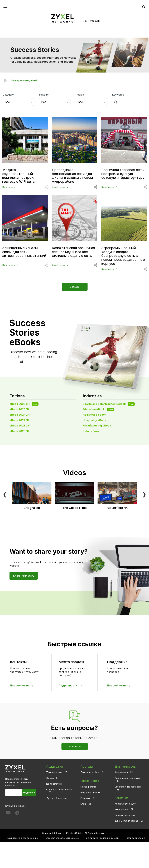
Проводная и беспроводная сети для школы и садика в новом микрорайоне (73, 176)
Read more (9, 187)
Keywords (118, 95)
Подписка (29, 792)
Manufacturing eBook (97, 425)
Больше (75, 286)
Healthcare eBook (95, 414)
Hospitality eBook (94, 419)
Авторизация (121, 772)
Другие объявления (57, 798)
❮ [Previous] (5, 494)
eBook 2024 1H (19, 419)
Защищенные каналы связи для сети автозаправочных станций (25, 252)
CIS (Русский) (91, 21)
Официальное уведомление (22, 837)
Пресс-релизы (88, 786)
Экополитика (121, 809)
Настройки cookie (135, 837)
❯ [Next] (144, 494)
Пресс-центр (90, 780)
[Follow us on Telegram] (17, 813)
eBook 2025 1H (19, 409)
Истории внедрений (125, 815)
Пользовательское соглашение (61, 837)
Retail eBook (91, 430)
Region (80, 95)
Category (8, 95)
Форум (50, 777)
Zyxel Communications (126, 820)
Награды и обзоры (90, 791)
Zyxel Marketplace (90, 772)
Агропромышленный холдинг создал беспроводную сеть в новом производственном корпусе (124, 255)
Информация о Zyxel (125, 803)
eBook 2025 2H (24, 403)
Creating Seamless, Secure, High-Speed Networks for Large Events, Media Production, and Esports (43, 60)
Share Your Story (24, 575)
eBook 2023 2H (20, 425)
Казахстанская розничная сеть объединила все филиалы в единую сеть (74, 252)
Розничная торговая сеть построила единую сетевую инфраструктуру (124, 174)
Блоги (83, 803)
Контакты (75, 746)
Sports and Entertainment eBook (109, 403)
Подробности (19, 685)
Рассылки (85, 797)
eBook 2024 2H (20, 414)
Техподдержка (54, 772)
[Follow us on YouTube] (8, 813)
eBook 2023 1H (19, 430)
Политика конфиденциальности (102, 837)
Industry (44, 95)
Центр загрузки (54, 783)
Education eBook (98, 409)
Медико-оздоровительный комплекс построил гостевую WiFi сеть (19, 176)
